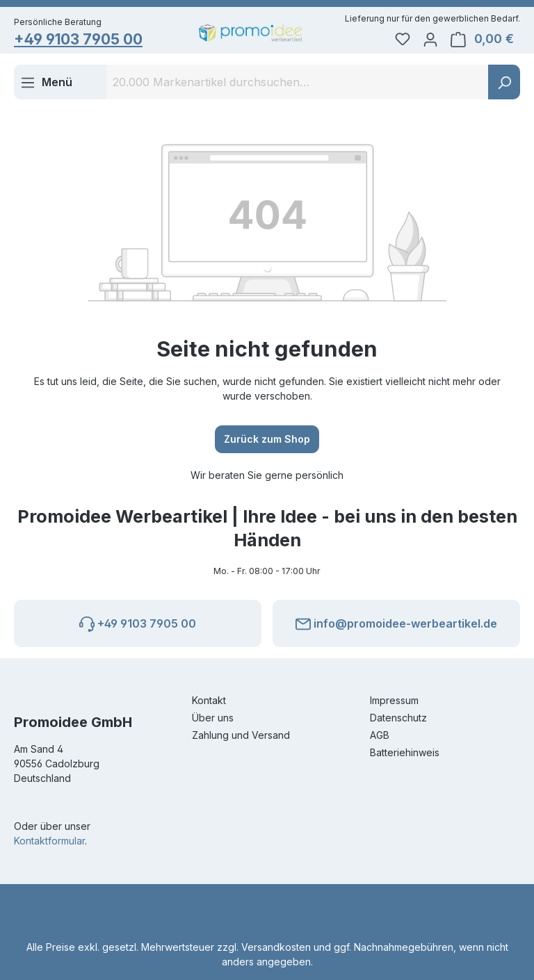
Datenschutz (398, 718)
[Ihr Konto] (430, 39)
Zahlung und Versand (241, 735)
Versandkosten (276, 947)
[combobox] (298, 82)
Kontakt (209, 700)
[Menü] (46, 82)
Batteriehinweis (405, 752)
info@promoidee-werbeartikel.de (396, 621)
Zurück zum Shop (267, 439)
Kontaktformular (49, 841)
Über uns (213, 718)
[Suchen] (504, 82)
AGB (380, 735)
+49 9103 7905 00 (78, 39)
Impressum (394, 700)
